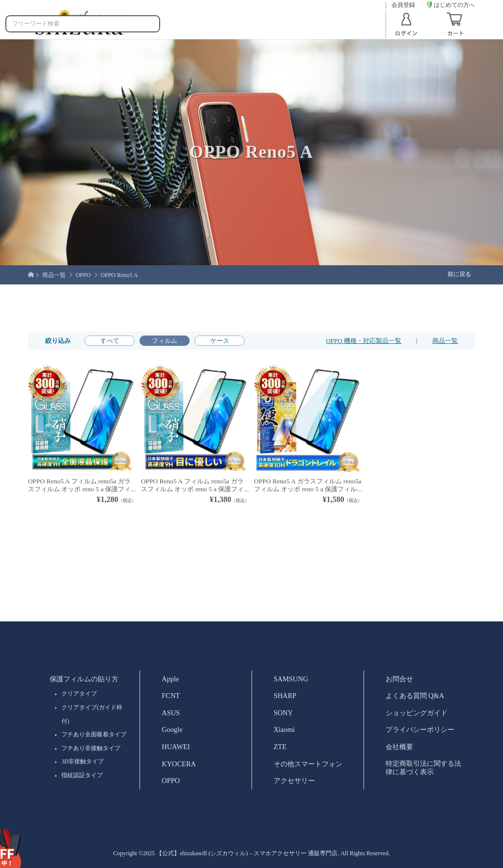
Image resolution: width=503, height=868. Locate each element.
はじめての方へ (451, 5)
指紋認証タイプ (82, 775)
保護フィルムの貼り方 (84, 679)
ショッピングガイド (417, 713)
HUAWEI (176, 747)
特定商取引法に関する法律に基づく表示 (423, 768)
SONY (283, 713)
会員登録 (403, 5)
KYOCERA (179, 764)
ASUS (171, 713)
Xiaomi (284, 729)
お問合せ (399, 679)
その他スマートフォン (308, 764)
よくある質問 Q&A (415, 696)
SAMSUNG (291, 679)
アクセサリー (294, 781)
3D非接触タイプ (83, 761)
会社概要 (399, 747)
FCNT (171, 696)
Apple (170, 679)
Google (172, 729)
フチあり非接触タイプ (91, 748)
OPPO (171, 781)
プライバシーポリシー (420, 729)
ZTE (280, 747)
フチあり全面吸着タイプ (94, 734)
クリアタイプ (79, 694)
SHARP (285, 696)
